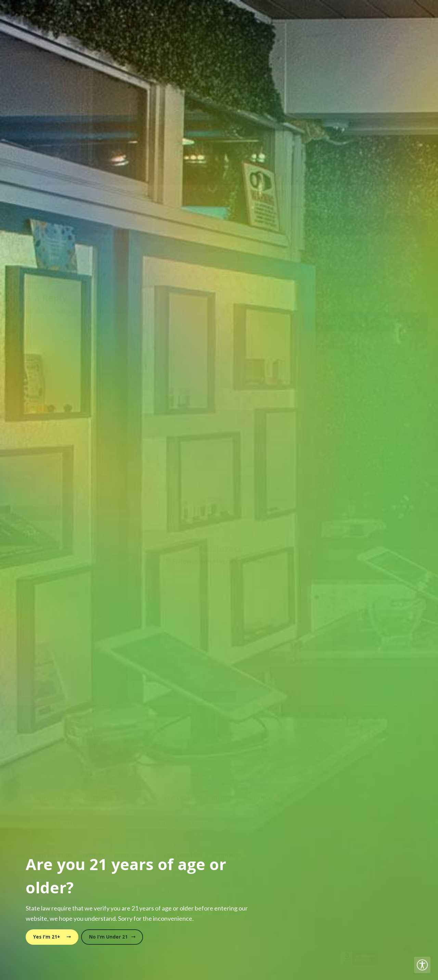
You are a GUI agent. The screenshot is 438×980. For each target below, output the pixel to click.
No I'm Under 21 (112, 937)
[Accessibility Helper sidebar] (422, 965)
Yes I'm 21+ (52, 937)
